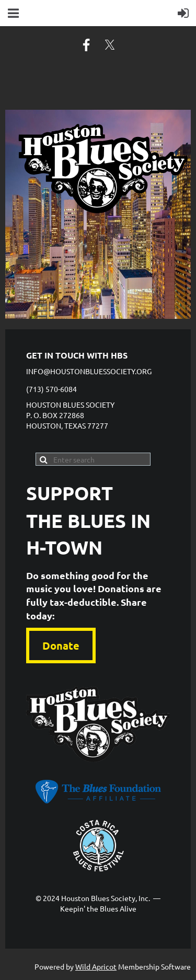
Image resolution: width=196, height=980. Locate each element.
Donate (61, 645)
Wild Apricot (96, 966)
